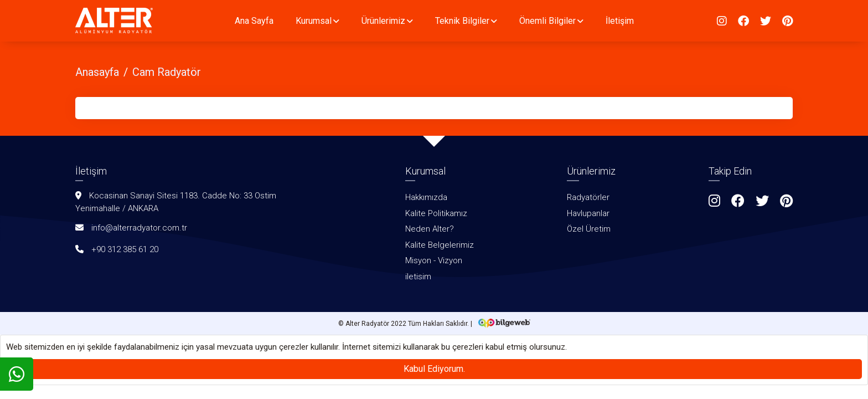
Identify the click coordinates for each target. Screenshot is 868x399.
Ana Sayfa (254, 21)
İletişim (620, 21)
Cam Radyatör (167, 72)
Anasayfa (97, 72)
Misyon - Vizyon (434, 260)
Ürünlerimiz (383, 21)
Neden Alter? (430, 229)
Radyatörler (588, 197)
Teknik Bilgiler (462, 21)
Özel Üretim (589, 229)
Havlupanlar (588, 213)
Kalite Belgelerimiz (440, 245)
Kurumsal (314, 21)
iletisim (418, 277)
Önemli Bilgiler (547, 21)
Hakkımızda (426, 197)
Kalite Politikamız (436, 213)
